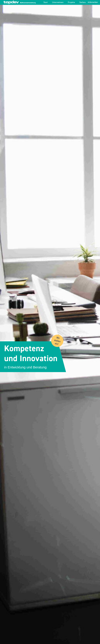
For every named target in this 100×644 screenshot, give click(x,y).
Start (46, 2)
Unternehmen (58, 2)
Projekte (71, 2)
